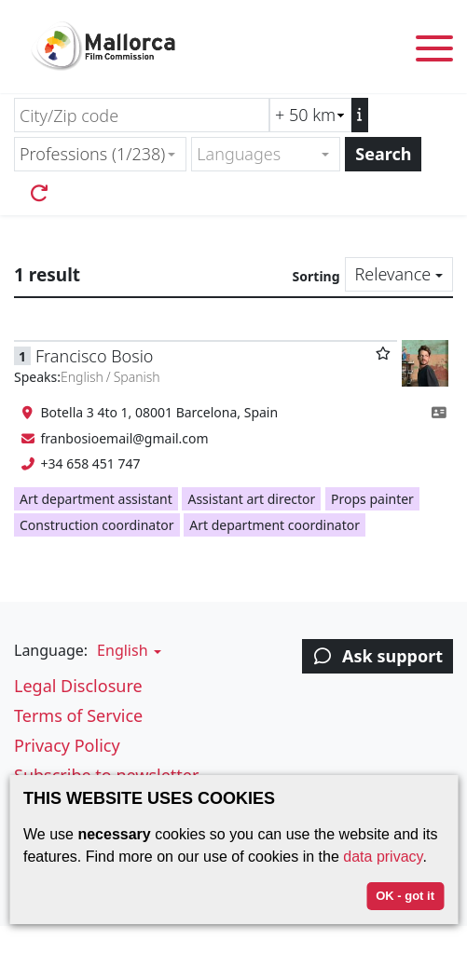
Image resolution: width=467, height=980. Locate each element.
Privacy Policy (67, 745)
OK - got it (405, 896)
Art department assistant (96, 499)
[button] (127, 650)
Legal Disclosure (78, 686)
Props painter (372, 499)
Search (383, 154)
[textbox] (258, 154)
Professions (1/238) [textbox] (92, 154)
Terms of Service (78, 715)
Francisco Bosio (94, 356)
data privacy (383, 857)
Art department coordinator (275, 525)
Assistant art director (251, 499)
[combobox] (100, 154)
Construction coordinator (97, 525)
